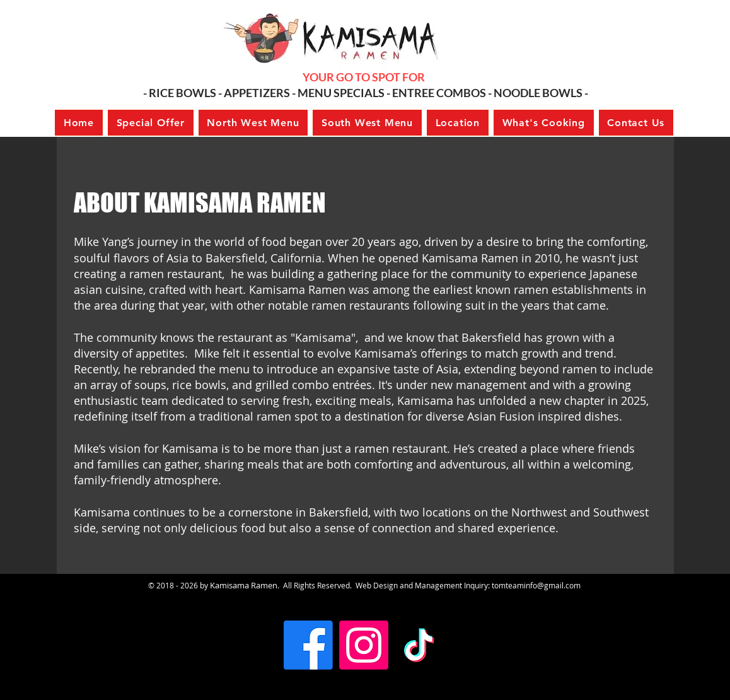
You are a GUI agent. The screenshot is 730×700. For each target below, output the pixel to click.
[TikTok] (419, 645)
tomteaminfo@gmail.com (536, 585)
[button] (151, 123)
